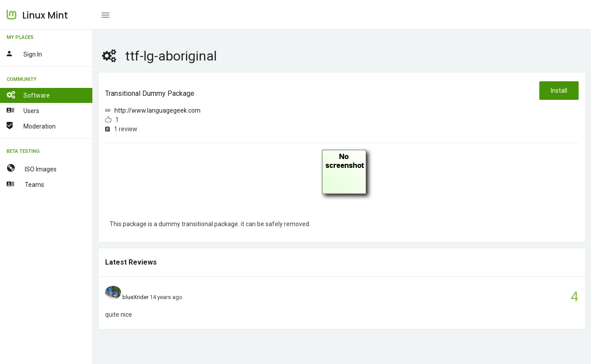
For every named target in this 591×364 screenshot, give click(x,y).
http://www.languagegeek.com (157, 110)
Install (559, 91)
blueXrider (135, 297)
